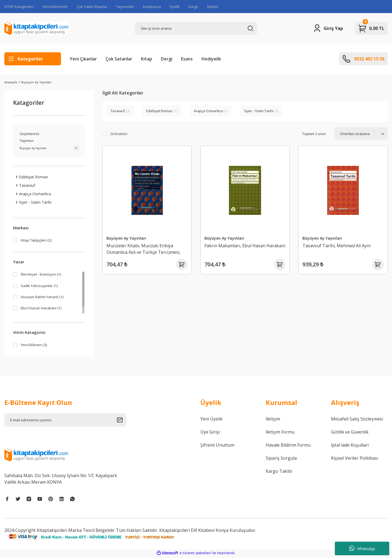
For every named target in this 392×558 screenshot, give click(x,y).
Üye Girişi (210, 433)
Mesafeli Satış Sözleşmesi (357, 420)
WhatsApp (362, 548)
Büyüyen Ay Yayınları (36, 82)
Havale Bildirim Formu (288, 446)
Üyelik (175, 7)
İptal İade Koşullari (350, 446)
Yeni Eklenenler (55, 7)
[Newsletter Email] (65, 421)
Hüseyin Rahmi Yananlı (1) (45, 299)
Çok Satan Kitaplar (92, 7)
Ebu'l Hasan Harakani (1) (43, 310)
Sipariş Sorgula (281, 459)
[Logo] (36, 28)
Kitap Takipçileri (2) (39, 241)
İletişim (213, 7)
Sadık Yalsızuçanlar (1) (41, 287)
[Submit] (121, 421)
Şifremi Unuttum (217, 446)
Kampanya (152, 7)
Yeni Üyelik (212, 420)
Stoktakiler (119, 134)
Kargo (193, 7)
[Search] (196, 28)
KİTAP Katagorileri (19, 7)
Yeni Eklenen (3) (36, 346)
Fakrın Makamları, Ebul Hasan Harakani (237, 246)
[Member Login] (328, 28)
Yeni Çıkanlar (83, 59)
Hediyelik (211, 59)
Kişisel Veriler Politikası (355, 459)
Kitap (147, 59)
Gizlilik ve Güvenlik (350, 433)
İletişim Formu (280, 433)
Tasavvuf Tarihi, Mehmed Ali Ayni (339, 243)
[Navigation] (33, 59)
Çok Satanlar (119, 59)
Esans (187, 59)
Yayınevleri (125, 7)
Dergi (167, 59)
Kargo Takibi (279, 472)
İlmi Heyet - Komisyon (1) (45, 275)
